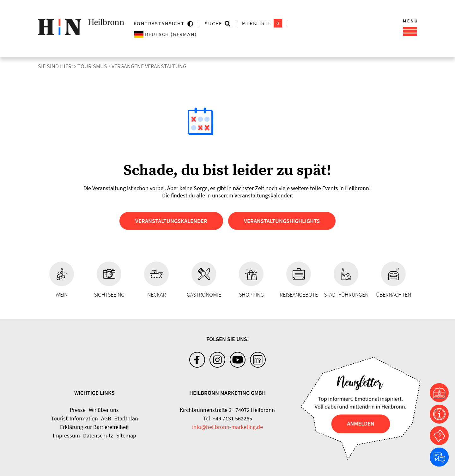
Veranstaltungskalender (171, 221)
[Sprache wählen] (190, 34)
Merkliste (262, 23)
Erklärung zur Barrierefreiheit (94, 427)
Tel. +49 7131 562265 (227, 418)
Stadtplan (126, 418)
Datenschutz (98, 435)
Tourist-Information (74, 418)
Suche (213, 23)
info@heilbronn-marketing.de (227, 427)
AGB (106, 418)
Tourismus (92, 66)
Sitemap (126, 435)
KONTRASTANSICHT (161, 23)
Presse (78, 410)
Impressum (66, 435)
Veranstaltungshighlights (282, 221)
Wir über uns (104, 410)
